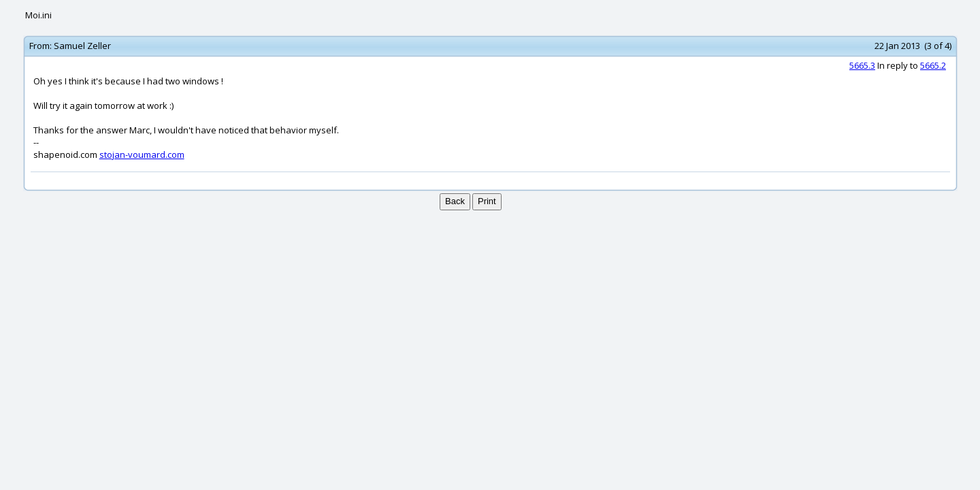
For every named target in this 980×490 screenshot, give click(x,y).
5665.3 (862, 65)
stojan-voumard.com (142, 154)
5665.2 (933, 65)
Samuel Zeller (82, 46)
